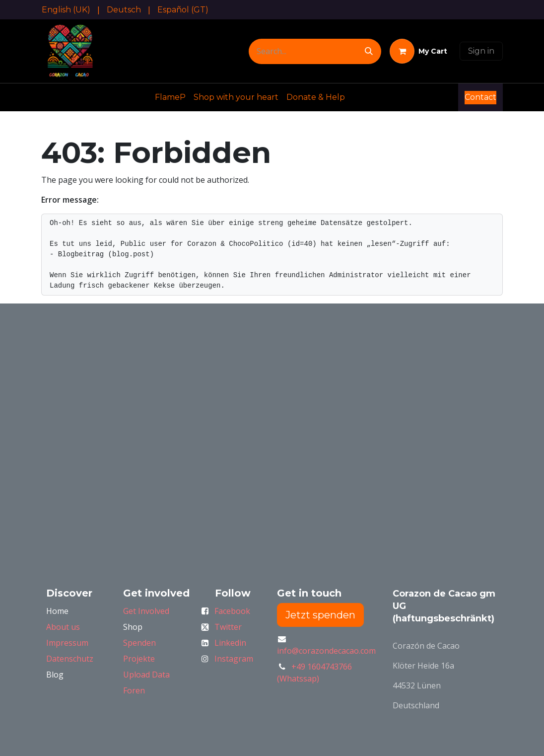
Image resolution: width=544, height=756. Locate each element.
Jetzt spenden (320, 615)
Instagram (234, 659)
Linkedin (230, 643)
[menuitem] (66, 10)
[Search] (369, 51)
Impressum (67, 643)
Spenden (139, 643)
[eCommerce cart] (418, 51)
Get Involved (146, 611)
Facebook (232, 611)
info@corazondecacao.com (326, 651)
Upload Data (146, 675)
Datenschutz (70, 659)
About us (63, 627)
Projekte (139, 659)
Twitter (228, 627)
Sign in (481, 51)
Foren (134, 690)
